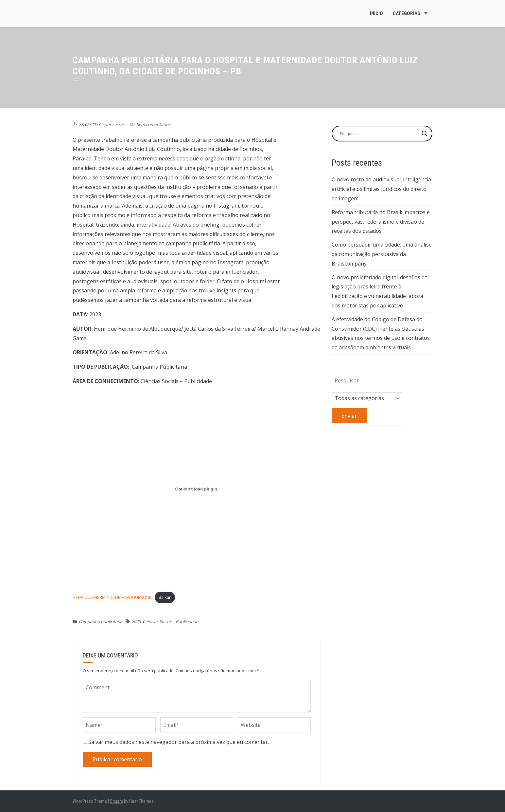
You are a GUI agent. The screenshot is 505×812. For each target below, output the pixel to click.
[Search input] (379, 134)
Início (376, 13)
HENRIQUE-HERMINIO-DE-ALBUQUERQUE (112, 597)
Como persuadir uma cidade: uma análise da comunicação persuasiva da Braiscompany (382, 254)
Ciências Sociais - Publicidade (170, 621)
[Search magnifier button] (425, 134)
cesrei (118, 124)
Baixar (165, 597)
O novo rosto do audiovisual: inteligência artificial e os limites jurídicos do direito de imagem (381, 189)
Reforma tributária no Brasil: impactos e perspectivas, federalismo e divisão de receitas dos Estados (381, 222)
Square (116, 801)
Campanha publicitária (100, 621)
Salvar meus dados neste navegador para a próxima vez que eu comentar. (179, 742)
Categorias (407, 13)
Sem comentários (153, 124)
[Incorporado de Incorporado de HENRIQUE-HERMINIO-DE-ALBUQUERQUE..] (197, 489)
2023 (136, 621)
